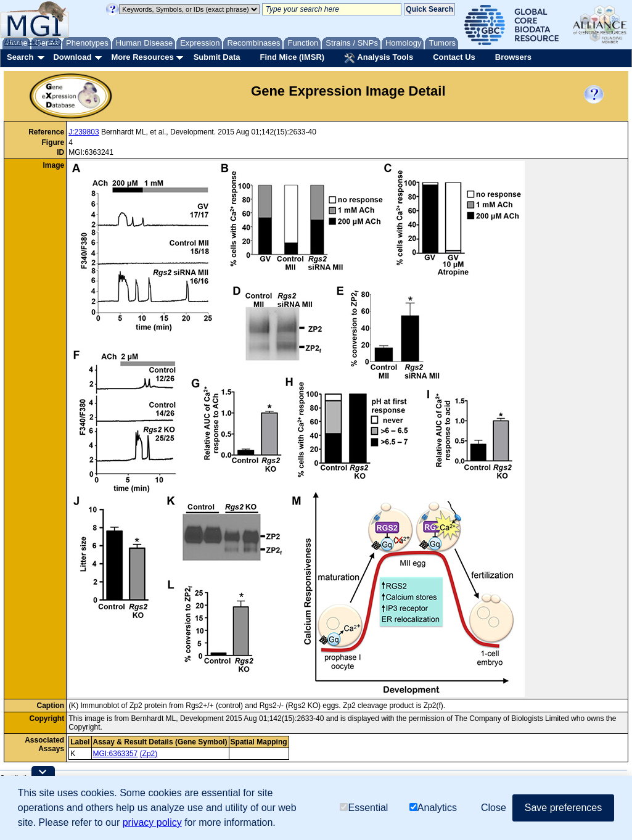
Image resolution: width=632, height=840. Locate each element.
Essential (364, 808)
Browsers (513, 57)
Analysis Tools (379, 58)
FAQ (55, 42)
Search (20, 57)
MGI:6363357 (116, 754)
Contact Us (454, 57)
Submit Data (217, 57)
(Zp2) (149, 754)
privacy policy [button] (152, 822)
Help (35, 42)
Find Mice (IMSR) (292, 57)
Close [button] (494, 808)
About (13, 42)
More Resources (142, 57)
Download (72, 57)
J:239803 (84, 132)
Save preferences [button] (563, 808)
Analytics (433, 808)
